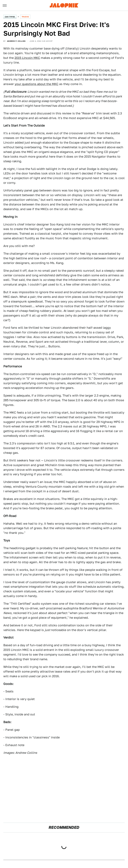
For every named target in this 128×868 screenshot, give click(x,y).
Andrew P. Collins (16, 41)
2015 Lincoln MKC (27, 58)
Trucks (25, 17)
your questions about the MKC (36, 84)
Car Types (10, 17)
